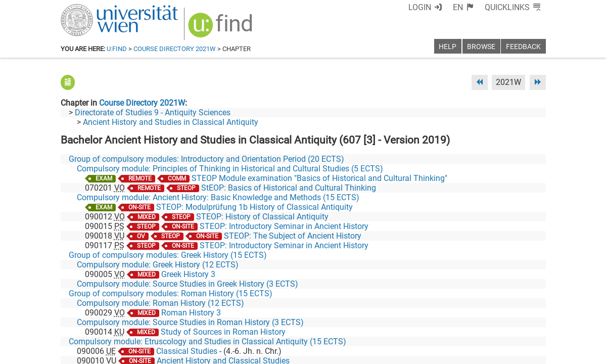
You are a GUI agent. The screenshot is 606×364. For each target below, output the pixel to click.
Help (448, 47)
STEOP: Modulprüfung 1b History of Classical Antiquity (254, 207)
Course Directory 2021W (175, 49)
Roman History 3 (191, 313)
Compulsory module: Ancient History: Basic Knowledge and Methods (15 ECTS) (218, 197)
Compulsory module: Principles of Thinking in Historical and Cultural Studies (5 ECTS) (230, 169)
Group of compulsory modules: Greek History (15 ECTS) (168, 255)
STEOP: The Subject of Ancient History (293, 236)
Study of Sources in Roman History (223, 332)
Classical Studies (187, 351)
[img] (222, 29)
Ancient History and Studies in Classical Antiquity (171, 122)
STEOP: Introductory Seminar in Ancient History (284, 226)
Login (420, 7)
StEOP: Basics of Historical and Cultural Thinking (289, 188)
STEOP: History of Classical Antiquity (262, 217)
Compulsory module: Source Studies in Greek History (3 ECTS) (188, 284)
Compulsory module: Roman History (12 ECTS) (160, 303)
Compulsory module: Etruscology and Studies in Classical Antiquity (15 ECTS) (207, 342)
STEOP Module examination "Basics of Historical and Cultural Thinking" (319, 178)
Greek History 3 (188, 274)
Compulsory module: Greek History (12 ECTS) (158, 265)
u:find (117, 49)
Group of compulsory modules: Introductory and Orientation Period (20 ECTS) (206, 159)
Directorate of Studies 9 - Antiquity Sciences (153, 112)
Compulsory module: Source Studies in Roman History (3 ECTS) (190, 322)
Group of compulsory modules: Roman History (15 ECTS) (171, 293)
